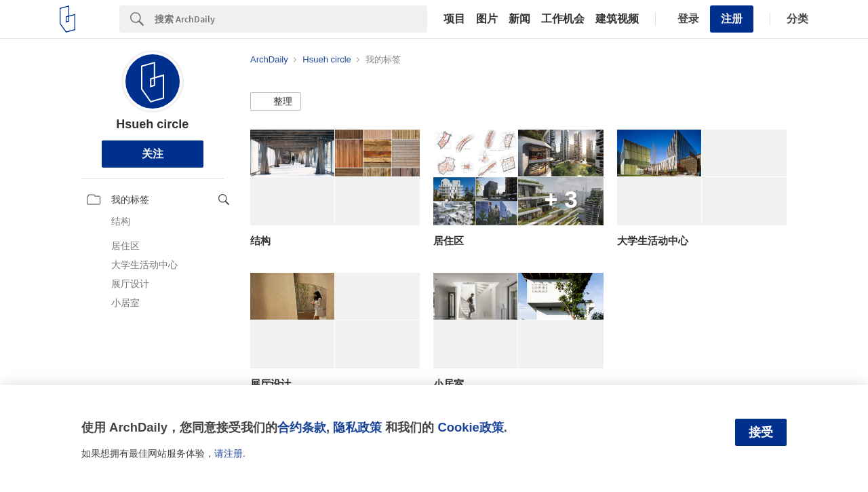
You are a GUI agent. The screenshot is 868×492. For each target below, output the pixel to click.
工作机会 (563, 19)
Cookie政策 (470, 427)
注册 (732, 19)
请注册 (229, 453)
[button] (276, 102)
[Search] (291, 19)
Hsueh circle (152, 124)
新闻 (519, 19)
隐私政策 (357, 427)
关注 (153, 154)
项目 (454, 19)
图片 (487, 19)
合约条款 (302, 427)
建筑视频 (617, 19)
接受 (761, 432)
